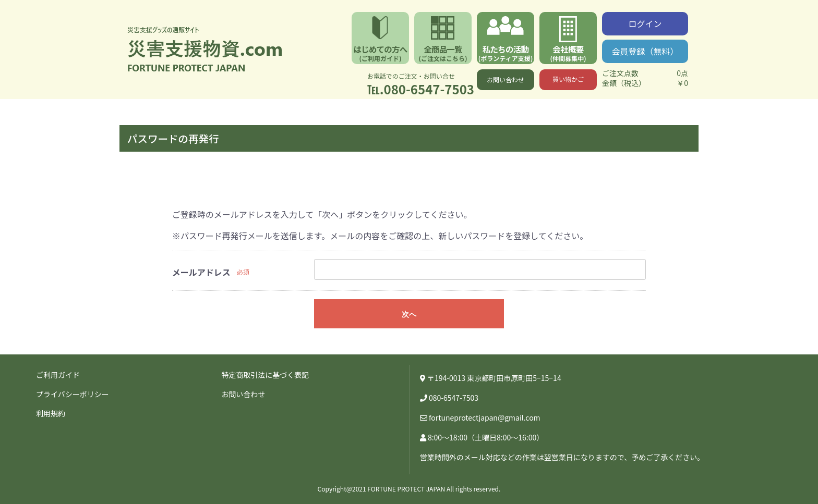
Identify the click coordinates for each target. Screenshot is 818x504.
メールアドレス (201, 272)
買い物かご (568, 79)
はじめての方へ (381, 53)
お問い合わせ (506, 79)
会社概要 (568, 53)
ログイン (645, 23)
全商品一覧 (443, 53)
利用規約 (51, 413)
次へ (409, 314)
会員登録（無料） (645, 51)
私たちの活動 (506, 53)
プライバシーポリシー (73, 394)
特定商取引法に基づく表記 (265, 375)
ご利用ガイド (58, 375)
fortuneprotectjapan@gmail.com (485, 417)
